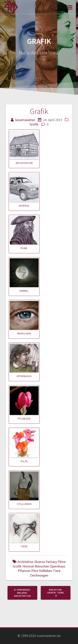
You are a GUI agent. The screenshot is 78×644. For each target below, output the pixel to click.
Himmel (24, 291)
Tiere (24, 546)
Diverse (24, 206)
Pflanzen (24, 419)
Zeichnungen (39, 575)
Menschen (24, 334)
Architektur (24, 163)
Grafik (34, 124)
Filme (24, 248)
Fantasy (51, 562)
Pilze (24, 461)
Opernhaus (24, 376)
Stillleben (24, 504)
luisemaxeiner (25, 120)
